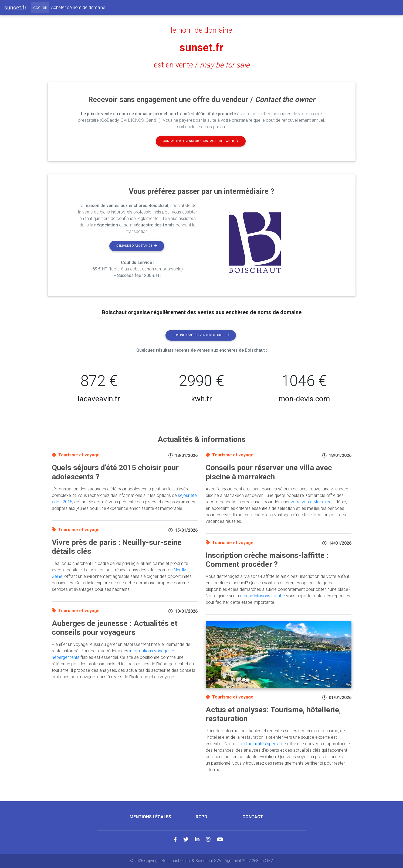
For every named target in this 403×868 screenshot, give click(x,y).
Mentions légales (150, 817)
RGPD (201, 817)
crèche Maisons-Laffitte (263, 596)
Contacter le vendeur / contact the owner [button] (201, 141)
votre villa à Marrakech (312, 502)
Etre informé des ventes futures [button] (201, 335)
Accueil (41, 7)
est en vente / (202, 65)
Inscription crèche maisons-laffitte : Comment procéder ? (267, 560)
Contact (253, 817)
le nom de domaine (201, 30)
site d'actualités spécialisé (261, 744)
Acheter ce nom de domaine (78, 7)
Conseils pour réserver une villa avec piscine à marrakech (269, 472)
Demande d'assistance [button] (137, 246)
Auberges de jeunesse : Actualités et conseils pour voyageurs (115, 628)
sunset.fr (201, 48)
